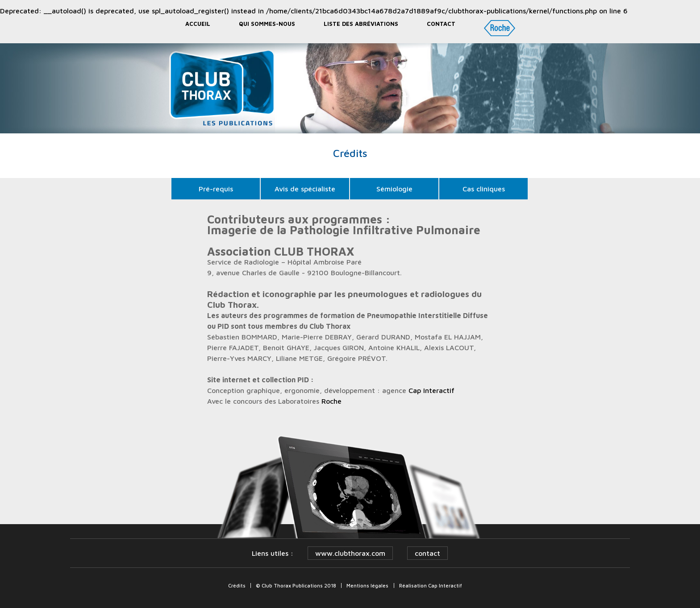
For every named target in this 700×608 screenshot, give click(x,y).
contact (427, 553)
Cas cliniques (484, 189)
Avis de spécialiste (305, 189)
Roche (331, 401)
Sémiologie (394, 189)
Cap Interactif (431, 390)
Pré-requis (216, 189)
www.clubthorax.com (350, 553)
